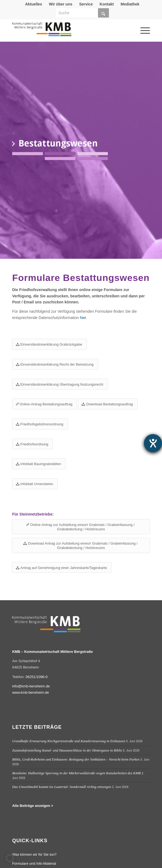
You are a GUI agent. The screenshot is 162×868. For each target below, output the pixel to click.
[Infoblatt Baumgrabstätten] (39, 464)
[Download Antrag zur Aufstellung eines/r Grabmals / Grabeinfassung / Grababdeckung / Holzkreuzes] (81, 545)
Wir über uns (61, 4)
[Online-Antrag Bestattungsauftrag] (44, 404)
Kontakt (107, 4)
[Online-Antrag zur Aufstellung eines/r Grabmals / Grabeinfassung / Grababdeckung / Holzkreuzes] (81, 527)
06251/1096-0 (37, 677)
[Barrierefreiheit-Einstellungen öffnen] (153, 443)
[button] (10, 858)
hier (83, 318)
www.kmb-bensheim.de (30, 692)
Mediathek (130, 4)
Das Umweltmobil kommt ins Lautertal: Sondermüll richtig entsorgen (62, 787)
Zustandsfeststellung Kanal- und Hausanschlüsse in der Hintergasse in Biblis (67, 750)
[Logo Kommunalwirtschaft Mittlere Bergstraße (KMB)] (67, 32)
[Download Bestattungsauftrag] (108, 404)
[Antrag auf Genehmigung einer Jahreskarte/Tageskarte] (62, 568)
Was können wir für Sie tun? (34, 854)
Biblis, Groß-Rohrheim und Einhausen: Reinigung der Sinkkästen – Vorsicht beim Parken (76, 759)
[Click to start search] (103, 13)
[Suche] (83, 13)
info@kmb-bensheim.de (31, 686)
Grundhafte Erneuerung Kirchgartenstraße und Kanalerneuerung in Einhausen (69, 741)
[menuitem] (34, 4)
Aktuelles (34, 4)
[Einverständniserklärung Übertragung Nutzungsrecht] (60, 384)
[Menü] (138, 23)
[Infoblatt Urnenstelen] (35, 484)
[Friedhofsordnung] (32, 444)
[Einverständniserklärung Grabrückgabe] (49, 344)
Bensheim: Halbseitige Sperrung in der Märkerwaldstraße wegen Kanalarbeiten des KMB (76, 773)
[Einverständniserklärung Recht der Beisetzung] (55, 364)
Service (86, 4)
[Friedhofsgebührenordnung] (40, 424)
